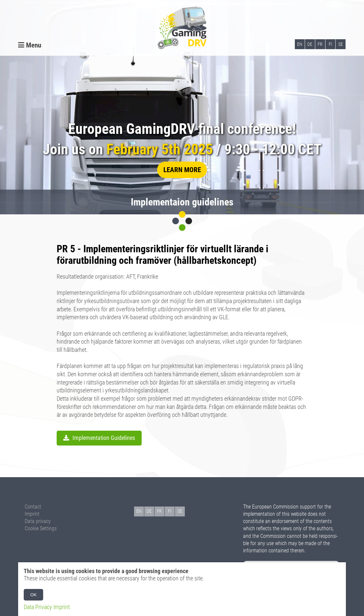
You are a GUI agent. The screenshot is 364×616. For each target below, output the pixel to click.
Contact (33, 507)
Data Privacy (38, 607)
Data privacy (38, 521)
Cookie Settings (41, 528)
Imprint (32, 514)
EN (300, 44)
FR (320, 44)
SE (341, 44)
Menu (30, 45)
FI (330, 44)
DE (310, 44)
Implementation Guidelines (104, 438)
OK (33, 595)
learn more (182, 170)
